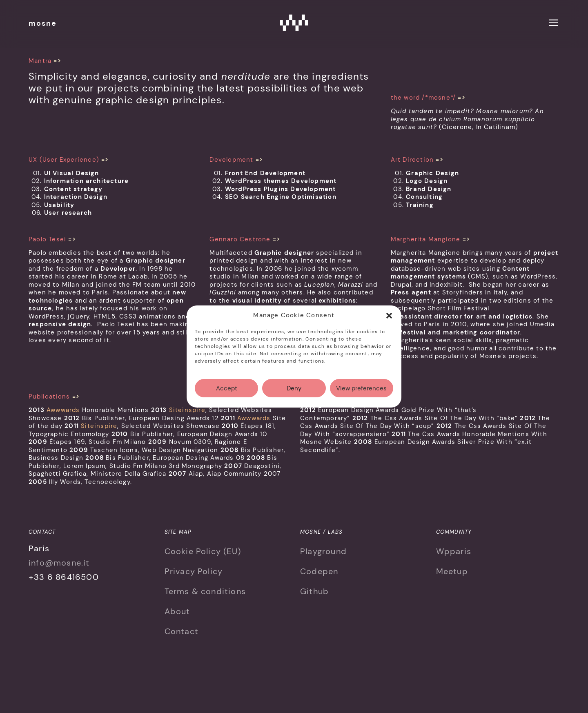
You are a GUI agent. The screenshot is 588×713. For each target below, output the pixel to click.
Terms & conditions (205, 591)
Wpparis (454, 551)
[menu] (554, 24)
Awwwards (63, 410)
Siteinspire (187, 410)
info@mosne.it (59, 563)
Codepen (319, 571)
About (177, 611)
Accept (227, 397)
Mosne (294, 22)
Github (314, 591)
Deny (294, 397)
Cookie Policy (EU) (203, 551)
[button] (389, 324)
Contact (182, 631)
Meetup (452, 571)
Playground (323, 551)
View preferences (361, 397)
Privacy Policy (194, 571)
